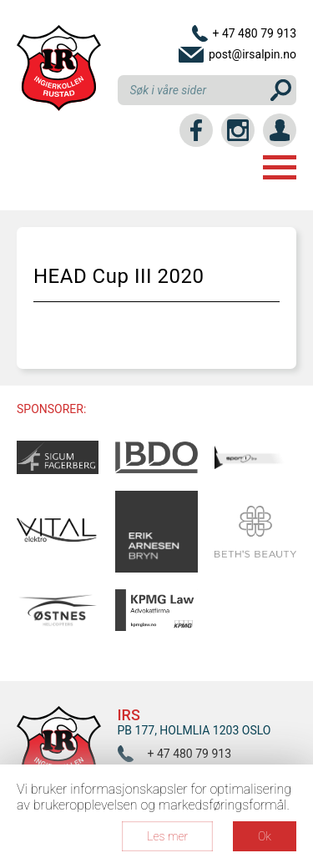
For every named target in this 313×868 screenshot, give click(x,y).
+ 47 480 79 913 (254, 33)
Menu (280, 167)
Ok (265, 836)
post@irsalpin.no (252, 54)
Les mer (167, 836)
